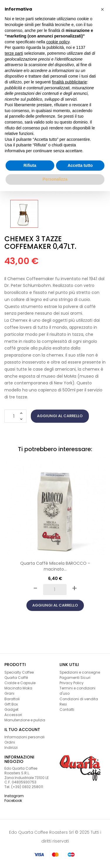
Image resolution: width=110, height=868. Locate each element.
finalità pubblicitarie (69, 82)
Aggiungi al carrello (60, 416)
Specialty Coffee (19, 672)
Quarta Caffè (16, 678)
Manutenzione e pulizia (25, 720)
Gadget (11, 709)
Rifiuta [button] (30, 165)
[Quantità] (15, 416)
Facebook (13, 801)
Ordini (10, 742)
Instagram (14, 796)
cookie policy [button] (58, 42)
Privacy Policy (72, 683)
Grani (9, 693)
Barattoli (12, 699)
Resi (63, 704)
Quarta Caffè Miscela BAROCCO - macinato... (55, 566)
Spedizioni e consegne (80, 672)
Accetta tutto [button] (80, 165)
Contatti (67, 709)
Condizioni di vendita (79, 699)
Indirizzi (11, 748)
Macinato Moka (18, 688)
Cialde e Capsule (20, 683)
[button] (102, 9)
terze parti (14, 53)
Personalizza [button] (55, 179)
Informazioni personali (24, 737)
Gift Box (11, 704)
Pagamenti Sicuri (75, 678)
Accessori (13, 715)
